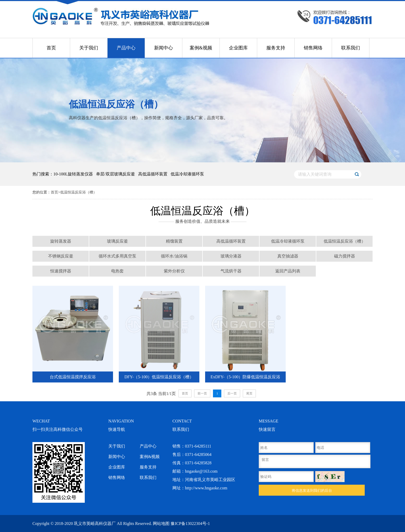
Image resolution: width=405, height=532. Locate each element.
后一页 (232, 393)
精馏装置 (174, 241)
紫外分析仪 (174, 271)
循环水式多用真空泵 (117, 256)
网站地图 (161, 524)
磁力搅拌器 (345, 256)
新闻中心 (164, 48)
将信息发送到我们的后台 (312, 490)
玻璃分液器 (231, 256)
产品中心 (126, 48)
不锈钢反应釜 (61, 256)
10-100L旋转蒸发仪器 (73, 174)
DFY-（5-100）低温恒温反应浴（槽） (159, 377)
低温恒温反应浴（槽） (78, 192)
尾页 (249, 393)
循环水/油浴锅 (174, 256)
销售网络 (313, 48)
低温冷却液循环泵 (288, 241)
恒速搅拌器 (61, 271)
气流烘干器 (231, 271)
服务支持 (276, 48)
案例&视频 (201, 48)
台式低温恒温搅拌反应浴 (73, 377)
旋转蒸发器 (61, 241)
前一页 (202, 393)
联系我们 (351, 48)
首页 (51, 48)
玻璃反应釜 (117, 241)
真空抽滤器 (288, 256)
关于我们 (89, 48)
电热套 (117, 271)
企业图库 (238, 48)
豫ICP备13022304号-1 (190, 524)
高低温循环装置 (231, 241)
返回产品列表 (288, 271)
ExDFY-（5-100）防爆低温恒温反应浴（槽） (246, 379)
